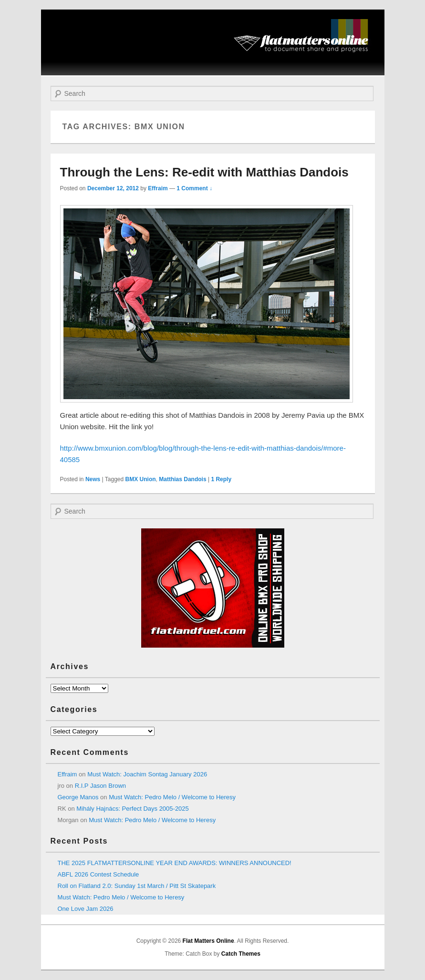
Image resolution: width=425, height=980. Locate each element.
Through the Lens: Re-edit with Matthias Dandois (204, 172)
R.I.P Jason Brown (100, 786)
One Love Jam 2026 (86, 909)
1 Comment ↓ (194, 188)
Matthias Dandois (182, 479)
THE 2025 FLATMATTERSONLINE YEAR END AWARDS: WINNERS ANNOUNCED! (175, 863)
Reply (221, 479)
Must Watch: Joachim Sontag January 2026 (147, 774)
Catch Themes (241, 954)
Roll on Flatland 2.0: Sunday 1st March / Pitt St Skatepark (137, 886)
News (93, 479)
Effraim (158, 188)
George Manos (78, 797)
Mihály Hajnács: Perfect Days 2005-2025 (133, 809)
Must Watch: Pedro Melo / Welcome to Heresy (172, 797)
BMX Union (141, 479)
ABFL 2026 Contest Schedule (98, 874)
